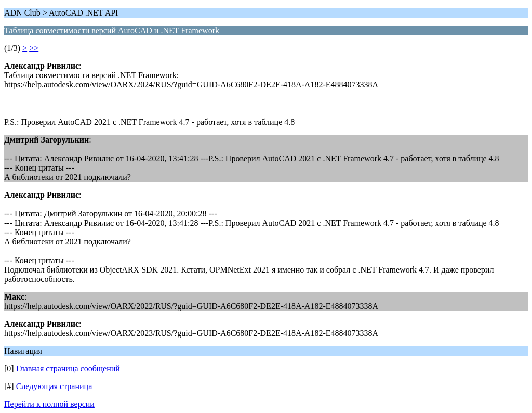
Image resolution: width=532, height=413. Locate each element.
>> (34, 48)
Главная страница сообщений (68, 369)
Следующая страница (54, 386)
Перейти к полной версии (49, 404)
